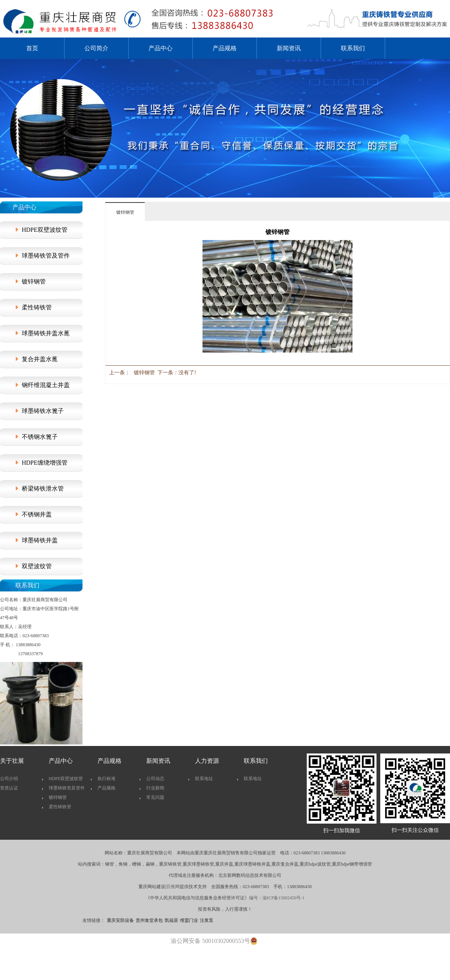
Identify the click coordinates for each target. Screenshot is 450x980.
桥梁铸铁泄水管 (43, 488)
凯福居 (171, 920)
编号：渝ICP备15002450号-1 (277, 898)
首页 (32, 48)
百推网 (173, 887)
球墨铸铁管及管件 (46, 256)
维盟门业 (189, 920)
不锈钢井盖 (37, 514)
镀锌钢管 (34, 281)
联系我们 (353, 48)
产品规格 (225, 48)
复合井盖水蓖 (40, 359)
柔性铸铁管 (37, 307)
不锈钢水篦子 (40, 437)
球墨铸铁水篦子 (43, 411)
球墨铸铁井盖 (40, 540)
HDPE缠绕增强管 (45, 463)
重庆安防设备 (120, 920)
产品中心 (160, 48)
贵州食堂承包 (149, 920)
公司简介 (96, 48)
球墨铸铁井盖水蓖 (46, 333)
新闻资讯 (289, 48)
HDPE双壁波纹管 (45, 230)
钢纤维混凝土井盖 (46, 385)
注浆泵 (207, 920)
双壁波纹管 (37, 566)
